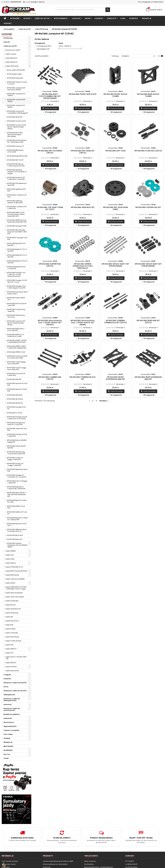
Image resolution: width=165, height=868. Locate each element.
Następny (104, 401)
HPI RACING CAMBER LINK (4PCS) (50, 378)
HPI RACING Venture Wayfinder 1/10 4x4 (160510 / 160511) (17, 545)
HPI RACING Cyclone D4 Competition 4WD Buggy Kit (17, 112)
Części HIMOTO (11, 649)
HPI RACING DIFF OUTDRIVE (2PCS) (50, 152)
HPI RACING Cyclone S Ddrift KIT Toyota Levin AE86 (17, 357)
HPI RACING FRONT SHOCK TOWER (115, 95)
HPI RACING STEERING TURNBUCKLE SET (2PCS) (115, 322)
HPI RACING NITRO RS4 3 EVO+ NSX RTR (16, 330)
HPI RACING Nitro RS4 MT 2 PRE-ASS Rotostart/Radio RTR (16, 494)
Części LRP (9, 617)
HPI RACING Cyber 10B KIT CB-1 (16, 299)
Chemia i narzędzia (11, 730)
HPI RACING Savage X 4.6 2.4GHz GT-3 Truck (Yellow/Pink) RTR (16, 274)
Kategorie (15, 18)
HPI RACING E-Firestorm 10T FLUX (17, 196)
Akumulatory (9, 722)
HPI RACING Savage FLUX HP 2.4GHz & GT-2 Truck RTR (17, 418)
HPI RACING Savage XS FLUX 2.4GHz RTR (17, 435)
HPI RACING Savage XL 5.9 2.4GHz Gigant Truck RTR (16, 287)
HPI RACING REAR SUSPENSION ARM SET (148, 378)
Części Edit (9, 625)
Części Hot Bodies (12, 601)
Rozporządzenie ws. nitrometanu (55, 864)
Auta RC (27, 18)
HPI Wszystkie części (14, 74)
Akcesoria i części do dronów (15, 691)
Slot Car (7, 754)
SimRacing (8, 38)
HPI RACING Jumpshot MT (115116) (16, 100)
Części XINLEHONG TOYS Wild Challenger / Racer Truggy (16, 588)
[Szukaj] (82, 10)
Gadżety (7, 738)
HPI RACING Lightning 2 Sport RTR (17, 470)
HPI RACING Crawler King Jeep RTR (16, 310)
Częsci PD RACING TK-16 (14, 567)
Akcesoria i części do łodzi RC (15, 683)
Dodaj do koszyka (50, 108)
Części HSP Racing (12, 637)
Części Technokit (12, 633)
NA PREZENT (8, 750)
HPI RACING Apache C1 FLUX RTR (17, 390)
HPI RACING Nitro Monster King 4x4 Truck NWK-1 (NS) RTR (17, 232)
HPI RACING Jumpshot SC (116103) (16, 95)
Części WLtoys (10, 563)
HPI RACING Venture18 (15, 78)
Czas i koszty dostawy (10, 861)
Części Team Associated (14, 597)
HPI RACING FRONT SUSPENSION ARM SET (115, 378)
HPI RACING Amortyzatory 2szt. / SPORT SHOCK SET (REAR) (83, 323)
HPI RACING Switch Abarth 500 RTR (16, 447)
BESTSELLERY (8, 746)
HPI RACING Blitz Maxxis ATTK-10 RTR (15, 151)
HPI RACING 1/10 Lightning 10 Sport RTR (17, 184)
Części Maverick (11, 62)
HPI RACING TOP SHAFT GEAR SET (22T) (50, 208)
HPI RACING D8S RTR (14, 379)
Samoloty (112, 18)
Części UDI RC (10, 583)
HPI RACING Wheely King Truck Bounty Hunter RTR (16, 453)
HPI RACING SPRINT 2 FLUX (16, 352)
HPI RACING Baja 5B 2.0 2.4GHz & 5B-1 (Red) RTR (16, 488)
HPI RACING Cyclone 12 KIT (16, 121)
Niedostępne (43, 49)
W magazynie (44, 46)
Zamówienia (89, 864)
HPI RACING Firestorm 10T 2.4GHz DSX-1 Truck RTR (16, 178)
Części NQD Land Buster (14, 593)
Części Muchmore (12, 621)
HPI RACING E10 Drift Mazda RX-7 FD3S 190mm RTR (17, 141)
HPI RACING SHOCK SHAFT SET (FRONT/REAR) (115, 265)
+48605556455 (15, 2)
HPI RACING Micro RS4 (15, 535)
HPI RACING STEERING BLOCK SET (83, 378)
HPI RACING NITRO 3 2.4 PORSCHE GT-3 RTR (15, 335)
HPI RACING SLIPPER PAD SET (148, 207)
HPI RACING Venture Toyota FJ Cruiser (17, 83)
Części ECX (9, 653)
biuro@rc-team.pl (38, 2)
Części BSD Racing (12, 575)
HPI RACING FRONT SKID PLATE (83, 94)
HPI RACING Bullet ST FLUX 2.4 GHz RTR (17, 262)
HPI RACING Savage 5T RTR (17, 226)
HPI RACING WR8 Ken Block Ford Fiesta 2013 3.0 (17, 530)
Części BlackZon (11, 58)
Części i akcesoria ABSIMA (15, 579)
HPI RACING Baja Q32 (15, 539)
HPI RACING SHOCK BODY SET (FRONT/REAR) (148, 265)
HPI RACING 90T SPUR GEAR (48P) (115, 208)
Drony (88, 18)
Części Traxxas (11, 54)
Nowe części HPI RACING (16, 70)
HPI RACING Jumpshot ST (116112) (16, 106)
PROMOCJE (146, 18)
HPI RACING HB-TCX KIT (15, 160)
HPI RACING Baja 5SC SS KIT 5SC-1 (17, 525)
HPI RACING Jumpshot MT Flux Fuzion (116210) (16, 89)
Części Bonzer (11, 605)
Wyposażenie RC (61, 18)
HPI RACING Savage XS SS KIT (16, 408)
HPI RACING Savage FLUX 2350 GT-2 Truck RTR (16, 424)
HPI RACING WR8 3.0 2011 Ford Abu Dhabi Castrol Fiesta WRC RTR (16, 214)
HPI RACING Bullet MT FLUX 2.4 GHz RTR (16, 268)
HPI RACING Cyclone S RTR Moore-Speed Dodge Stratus (16, 127)
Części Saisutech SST (13, 609)
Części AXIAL (10, 559)
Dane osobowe (90, 861)
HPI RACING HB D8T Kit (15, 403)
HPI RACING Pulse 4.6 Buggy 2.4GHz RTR (17, 482)
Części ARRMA (10, 551)
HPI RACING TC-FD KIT (15, 413)
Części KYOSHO (11, 667)
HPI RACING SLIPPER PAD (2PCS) (50, 265)
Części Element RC (12, 671)
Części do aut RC (42, 18)
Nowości (134, 18)
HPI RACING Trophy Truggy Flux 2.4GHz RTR (16, 369)
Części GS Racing (12, 613)
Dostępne (139, 56)
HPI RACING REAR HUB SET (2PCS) (148, 322)
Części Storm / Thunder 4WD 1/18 (16, 658)
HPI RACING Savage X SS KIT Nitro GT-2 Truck (17, 281)
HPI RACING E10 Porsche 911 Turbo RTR (17, 304)
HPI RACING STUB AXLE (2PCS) (148, 151)
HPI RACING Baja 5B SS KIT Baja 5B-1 (16, 244)
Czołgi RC (76, 18)
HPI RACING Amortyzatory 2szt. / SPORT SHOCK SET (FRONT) (50, 323)
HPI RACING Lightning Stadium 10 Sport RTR (15, 202)
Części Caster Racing (13, 641)
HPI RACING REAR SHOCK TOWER (148, 95)
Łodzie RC (99, 18)
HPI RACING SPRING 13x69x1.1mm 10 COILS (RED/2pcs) (83, 266)
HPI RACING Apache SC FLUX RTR (17, 384)
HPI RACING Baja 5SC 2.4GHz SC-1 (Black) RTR (17, 519)
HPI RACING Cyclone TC (15, 146)
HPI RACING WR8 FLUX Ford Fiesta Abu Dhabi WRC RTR (17, 221)
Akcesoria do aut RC (13, 50)
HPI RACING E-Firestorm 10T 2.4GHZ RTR (17, 208)
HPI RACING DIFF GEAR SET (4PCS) (83, 152)
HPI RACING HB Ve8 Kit (15, 399)
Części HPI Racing (12, 66)
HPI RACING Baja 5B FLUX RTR (17, 156)
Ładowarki (8, 718)
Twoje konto (91, 856)
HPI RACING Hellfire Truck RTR (16, 507)
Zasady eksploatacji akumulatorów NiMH (58, 861)
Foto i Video (8, 734)
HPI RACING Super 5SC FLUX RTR (17, 429)
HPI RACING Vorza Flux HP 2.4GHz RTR (16, 374)
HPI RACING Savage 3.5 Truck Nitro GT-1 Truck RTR (16, 476)
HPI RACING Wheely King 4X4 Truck (16, 316)
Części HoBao (10, 629)
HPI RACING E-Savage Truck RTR (17, 239)
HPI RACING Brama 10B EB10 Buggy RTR (17, 441)
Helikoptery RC (9, 695)
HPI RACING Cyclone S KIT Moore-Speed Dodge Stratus (16, 323)
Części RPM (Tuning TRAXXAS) (16, 571)
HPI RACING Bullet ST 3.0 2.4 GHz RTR (17, 250)
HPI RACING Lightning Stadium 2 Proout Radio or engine (17, 172)
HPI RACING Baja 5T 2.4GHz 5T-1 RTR (17, 501)
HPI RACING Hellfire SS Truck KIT (17, 513)
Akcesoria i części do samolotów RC (12, 709)
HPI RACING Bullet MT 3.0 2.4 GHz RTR (17, 256)
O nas (123, 18)
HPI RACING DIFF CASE (115, 151)
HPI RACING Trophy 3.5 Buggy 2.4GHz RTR (15, 459)
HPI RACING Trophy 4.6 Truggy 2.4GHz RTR (15, 464)
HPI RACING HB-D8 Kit (15, 395)
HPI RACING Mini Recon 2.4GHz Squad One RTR (16, 165)
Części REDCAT (11, 663)
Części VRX (9, 645)
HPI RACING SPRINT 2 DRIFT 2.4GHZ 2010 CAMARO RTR (17, 347)
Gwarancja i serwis (9, 864)
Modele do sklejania (12, 714)
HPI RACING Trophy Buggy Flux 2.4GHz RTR (16, 363)
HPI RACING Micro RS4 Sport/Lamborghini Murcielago (15, 134)
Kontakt (8, 23)
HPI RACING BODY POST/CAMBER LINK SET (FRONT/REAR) (50, 96)
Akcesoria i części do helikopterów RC (12, 700)
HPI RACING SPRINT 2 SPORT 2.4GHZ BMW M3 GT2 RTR (17, 341)
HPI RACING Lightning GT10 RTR (16, 190)
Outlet (6, 758)
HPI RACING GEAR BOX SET (83, 207)
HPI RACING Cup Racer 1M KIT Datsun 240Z (17, 293)
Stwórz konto (158, 2)
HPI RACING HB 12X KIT (15, 117)
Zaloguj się (146, 2)
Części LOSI (9, 555)
